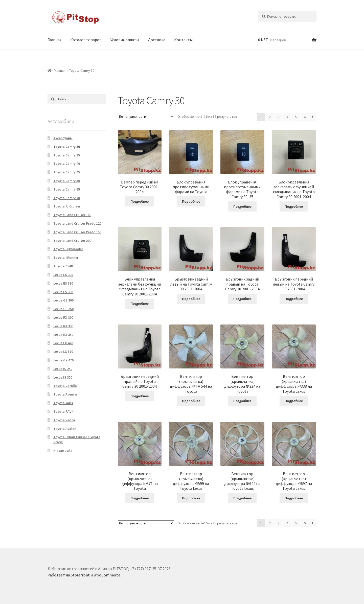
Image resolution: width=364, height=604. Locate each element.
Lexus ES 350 (63, 292)
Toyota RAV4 (63, 411)
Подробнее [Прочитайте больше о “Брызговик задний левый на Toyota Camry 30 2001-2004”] (191, 299)
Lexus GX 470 (63, 360)
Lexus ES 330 (63, 283)
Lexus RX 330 (63, 326)
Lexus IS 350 (63, 377)
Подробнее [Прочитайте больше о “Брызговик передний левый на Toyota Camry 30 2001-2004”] (294, 299)
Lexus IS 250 (63, 369)
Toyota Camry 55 (67, 189)
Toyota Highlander (68, 249)
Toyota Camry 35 (67, 155)
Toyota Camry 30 (67, 147)
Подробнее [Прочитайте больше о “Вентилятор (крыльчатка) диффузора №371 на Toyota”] (140, 498)
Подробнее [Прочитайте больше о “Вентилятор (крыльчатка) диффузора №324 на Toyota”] (242, 401)
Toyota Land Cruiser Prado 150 (77, 232)
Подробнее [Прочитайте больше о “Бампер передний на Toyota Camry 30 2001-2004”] (140, 201)
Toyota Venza (64, 420)
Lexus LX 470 (63, 343)
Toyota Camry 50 (67, 181)
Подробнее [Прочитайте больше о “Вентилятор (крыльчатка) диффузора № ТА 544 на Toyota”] (191, 401)
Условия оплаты (125, 40)
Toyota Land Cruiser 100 (72, 215)
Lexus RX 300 (63, 317)
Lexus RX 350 (63, 335)
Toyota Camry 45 (67, 172)
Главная (54, 40)
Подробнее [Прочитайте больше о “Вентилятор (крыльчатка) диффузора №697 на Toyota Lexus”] (294, 498)
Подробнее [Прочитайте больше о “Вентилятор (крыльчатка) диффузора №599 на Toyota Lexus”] (191, 498)
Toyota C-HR (63, 266)
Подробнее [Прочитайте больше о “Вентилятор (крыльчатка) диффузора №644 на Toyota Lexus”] (242, 498)
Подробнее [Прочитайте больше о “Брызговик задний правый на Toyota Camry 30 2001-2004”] (242, 299)
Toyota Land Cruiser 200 (72, 241)
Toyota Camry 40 (67, 164)
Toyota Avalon (65, 429)
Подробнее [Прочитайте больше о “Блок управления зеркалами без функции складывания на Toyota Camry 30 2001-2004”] (140, 304)
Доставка (157, 40)
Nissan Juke (63, 451)
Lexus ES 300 (63, 275)
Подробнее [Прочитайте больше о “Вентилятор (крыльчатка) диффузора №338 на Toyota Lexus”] (294, 401)
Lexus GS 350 (63, 309)
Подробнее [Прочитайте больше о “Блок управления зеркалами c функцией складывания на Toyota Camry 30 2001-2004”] (294, 206)
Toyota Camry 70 (67, 198)
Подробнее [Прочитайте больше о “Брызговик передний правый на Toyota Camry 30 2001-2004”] (140, 396)
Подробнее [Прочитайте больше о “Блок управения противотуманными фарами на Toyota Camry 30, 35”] (242, 206)
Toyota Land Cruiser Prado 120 (77, 223)
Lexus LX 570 (63, 352)
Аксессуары (63, 138)
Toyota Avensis (65, 394)
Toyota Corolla (65, 386)
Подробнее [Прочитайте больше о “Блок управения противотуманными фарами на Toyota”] (191, 201)
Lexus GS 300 (63, 300)
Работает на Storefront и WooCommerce (84, 575)
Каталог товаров (86, 40)
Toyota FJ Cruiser (67, 206)
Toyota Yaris (63, 403)
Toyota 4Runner (66, 258)
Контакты (183, 40)
